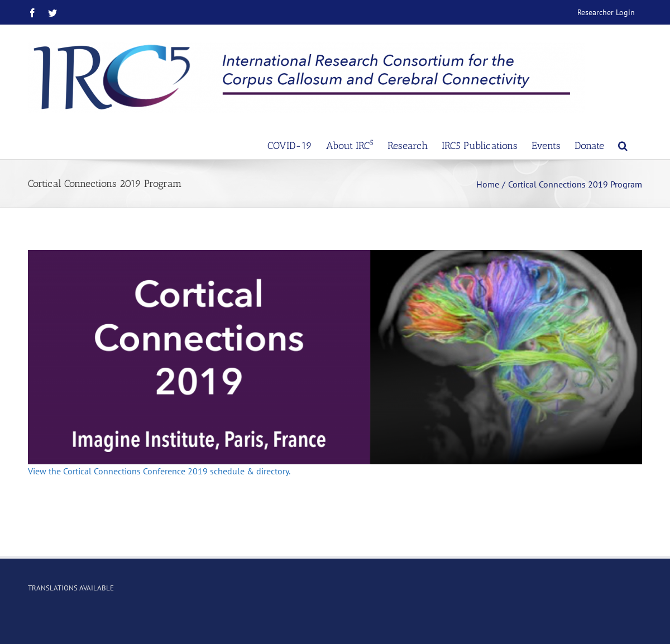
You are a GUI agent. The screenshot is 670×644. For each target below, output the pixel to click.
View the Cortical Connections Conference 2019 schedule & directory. (159, 471)
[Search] (623, 145)
